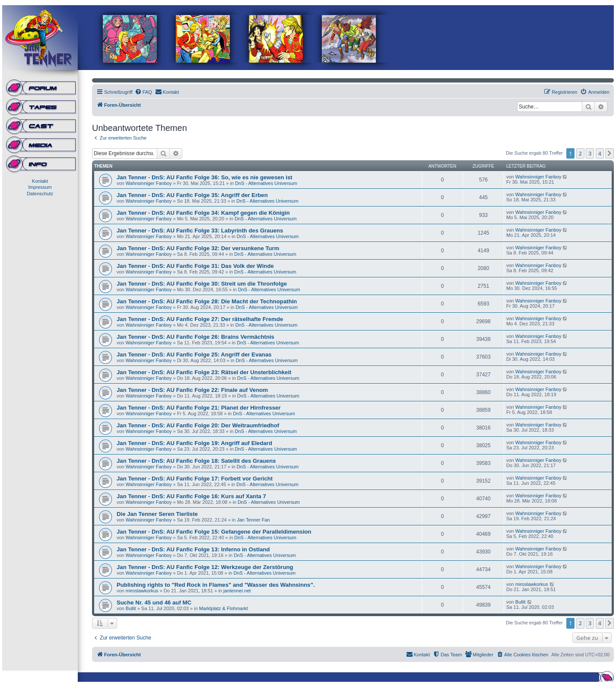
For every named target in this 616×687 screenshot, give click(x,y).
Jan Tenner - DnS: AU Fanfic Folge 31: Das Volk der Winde (195, 266)
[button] (610, 153)
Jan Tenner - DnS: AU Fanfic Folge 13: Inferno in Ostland (193, 549)
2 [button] (580, 153)
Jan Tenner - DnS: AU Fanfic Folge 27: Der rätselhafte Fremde (200, 319)
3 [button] (590, 153)
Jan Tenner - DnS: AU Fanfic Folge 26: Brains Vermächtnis (195, 337)
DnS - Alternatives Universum (266, 183)
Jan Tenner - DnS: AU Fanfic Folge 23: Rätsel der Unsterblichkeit (204, 372)
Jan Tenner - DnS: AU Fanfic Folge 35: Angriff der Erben (192, 195)
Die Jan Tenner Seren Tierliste (157, 514)
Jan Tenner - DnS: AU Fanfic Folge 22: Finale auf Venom (192, 390)
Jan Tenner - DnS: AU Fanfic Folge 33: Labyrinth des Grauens (200, 231)
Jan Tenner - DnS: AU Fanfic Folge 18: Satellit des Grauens (196, 461)
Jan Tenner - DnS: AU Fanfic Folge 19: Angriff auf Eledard (194, 443)
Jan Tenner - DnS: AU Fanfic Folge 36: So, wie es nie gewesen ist (205, 177)
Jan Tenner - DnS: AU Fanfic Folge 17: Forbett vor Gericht (195, 479)
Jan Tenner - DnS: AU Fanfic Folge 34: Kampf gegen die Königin (203, 213)
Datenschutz (40, 194)
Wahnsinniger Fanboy (149, 183)
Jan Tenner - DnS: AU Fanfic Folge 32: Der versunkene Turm (198, 248)
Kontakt (40, 181)
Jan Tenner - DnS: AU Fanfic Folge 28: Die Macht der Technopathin (207, 301)
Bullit (131, 608)
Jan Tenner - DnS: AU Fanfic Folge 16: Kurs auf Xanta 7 (191, 496)
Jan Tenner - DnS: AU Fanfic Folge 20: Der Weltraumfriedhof (198, 425)
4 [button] (600, 153)
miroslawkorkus (142, 591)
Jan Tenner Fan (253, 520)
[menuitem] (143, 92)
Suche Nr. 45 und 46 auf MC (154, 603)
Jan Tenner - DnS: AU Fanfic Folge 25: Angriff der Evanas (194, 355)
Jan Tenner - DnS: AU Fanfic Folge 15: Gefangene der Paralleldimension (214, 532)
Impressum (40, 187)
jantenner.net (237, 591)
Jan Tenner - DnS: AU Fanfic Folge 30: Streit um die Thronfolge (202, 284)
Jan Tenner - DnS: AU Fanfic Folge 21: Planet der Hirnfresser (199, 408)
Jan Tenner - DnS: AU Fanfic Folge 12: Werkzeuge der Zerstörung (205, 567)
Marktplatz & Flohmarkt (224, 608)
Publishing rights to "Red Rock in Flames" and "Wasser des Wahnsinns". (216, 585)
